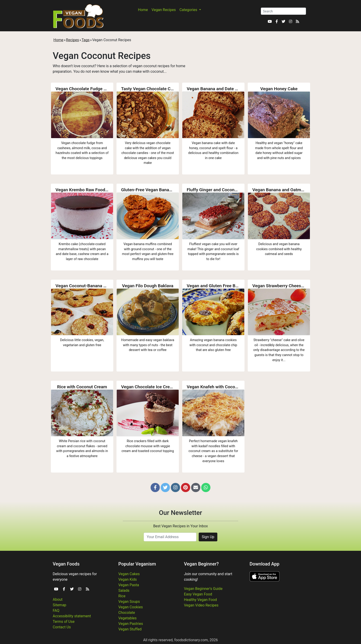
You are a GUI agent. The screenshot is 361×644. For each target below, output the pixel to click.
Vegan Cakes (129, 574)
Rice (122, 596)
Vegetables (127, 618)
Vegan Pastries (131, 624)
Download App (264, 564)
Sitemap (60, 605)
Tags (86, 40)
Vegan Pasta (129, 585)
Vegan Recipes (164, 10)
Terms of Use (64, 622)
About (58, 599)
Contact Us (62, 627)
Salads (124, 590)
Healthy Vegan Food (200, 600)
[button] (155, 487)
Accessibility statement (72, 616)
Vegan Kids (128, 579)
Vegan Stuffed (130, 629)
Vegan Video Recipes (201, 605)
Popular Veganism (137, 564)
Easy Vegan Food (198, 594)
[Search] (283, 11)
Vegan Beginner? (201, 564)
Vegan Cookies (131, 607)
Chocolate (127, 613)
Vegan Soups (129, 602)
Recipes (73, 40)
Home (143, 10)
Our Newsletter (180, 513)
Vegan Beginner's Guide (203, 589)
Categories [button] (189, 10)
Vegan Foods (66, 564)
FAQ (56, 611)
